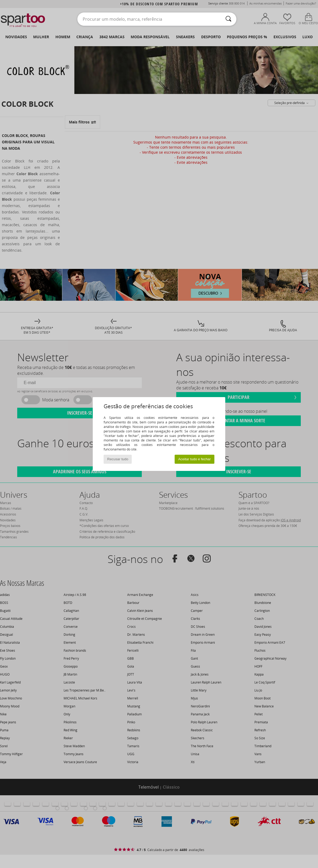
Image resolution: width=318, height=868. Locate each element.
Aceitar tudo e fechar (194, 459)
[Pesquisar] (228, 19)
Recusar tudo (118, 459)
